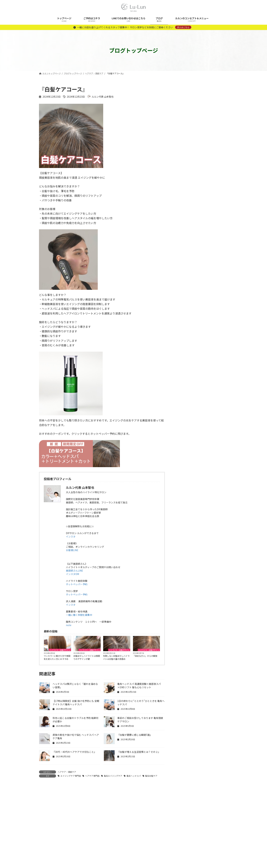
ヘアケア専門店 (92, 776)
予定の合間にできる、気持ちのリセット (210, 263)
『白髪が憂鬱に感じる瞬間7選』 (135, 735)
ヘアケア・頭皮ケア (67, 772)
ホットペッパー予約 (77, 584)
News (181, 322)
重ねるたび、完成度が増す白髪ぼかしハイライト (210, 186)
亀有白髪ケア (151, 776)
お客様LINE (72, 550)
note (69, 625)
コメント (46, 804)
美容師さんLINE (74, 571)
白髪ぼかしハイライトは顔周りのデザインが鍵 (87, 657)
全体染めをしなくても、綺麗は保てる (210, 225)
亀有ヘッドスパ (134, 776)
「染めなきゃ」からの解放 (145, 656)
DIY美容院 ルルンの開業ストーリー (198, 315)
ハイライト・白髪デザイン (60, 650)
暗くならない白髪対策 (204, 204)
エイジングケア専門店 (71, 776)
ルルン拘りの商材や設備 (191, 357)
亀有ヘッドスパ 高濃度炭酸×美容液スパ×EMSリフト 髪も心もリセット (139, 686)
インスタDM (72, 574)
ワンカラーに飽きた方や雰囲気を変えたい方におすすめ (57, 657)
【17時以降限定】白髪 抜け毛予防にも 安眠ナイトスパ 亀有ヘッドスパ (76, 703)
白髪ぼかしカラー (187, 364)
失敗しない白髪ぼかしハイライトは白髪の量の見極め (116, 657)
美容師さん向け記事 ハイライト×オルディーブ (202, 379)
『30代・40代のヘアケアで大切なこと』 (74, 752)
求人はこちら (183, 27)
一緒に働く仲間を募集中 (79, 615)
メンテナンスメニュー (190, 350)
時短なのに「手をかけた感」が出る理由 (210, 283)
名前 (43, 850)
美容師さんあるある (189, 371)
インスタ (71, 536)
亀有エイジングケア (113, 776)
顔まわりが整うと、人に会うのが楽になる (210, 244)
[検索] (224, 89)
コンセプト (184, 329)
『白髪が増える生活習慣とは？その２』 (139, 752)
